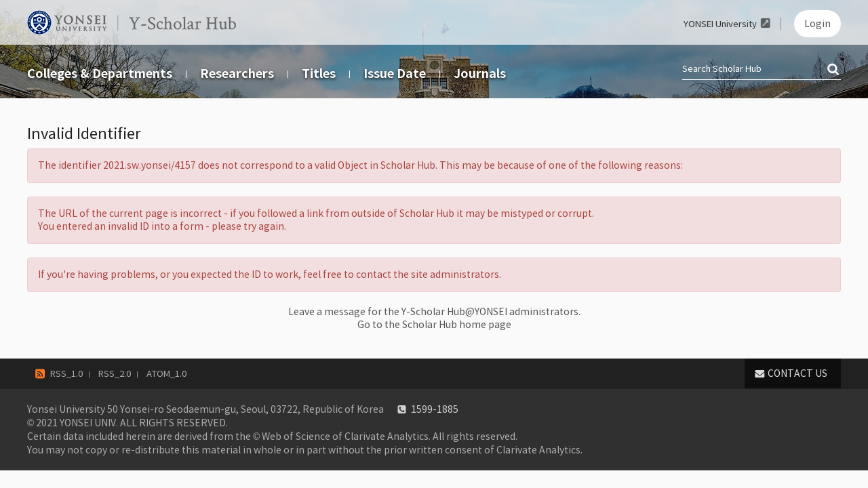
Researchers (237, 74)
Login (817, 24)
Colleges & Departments (100, 74)
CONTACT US (797, 373)
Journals (480, 74)
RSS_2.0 (115, 374)
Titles (319, 74)
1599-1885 (435, 409)
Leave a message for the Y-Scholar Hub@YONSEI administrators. (434, 312)
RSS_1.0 (66, 374)
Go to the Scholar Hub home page (434, 325)
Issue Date (395, 74)
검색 (834, 70)
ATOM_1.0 (166, 374)
